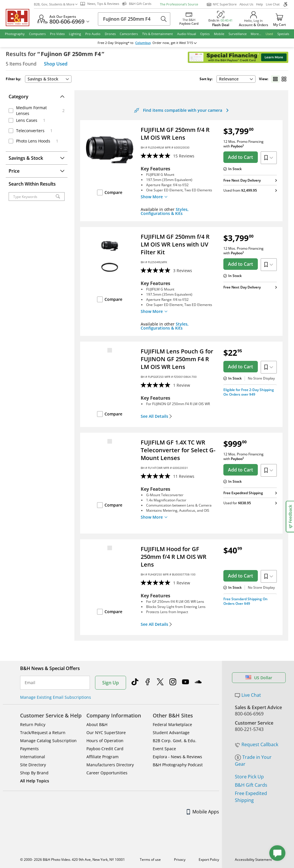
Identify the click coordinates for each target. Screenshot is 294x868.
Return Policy (33, 724)
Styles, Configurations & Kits (165, 211)
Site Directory (33, 765)
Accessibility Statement (253, 860)
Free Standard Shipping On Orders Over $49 (245, 601)
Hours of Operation (105, 741)
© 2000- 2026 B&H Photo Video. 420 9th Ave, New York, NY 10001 (72, 860)
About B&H (97, 724)
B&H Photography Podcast (178, 765)
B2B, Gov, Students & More (56, 4)
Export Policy (209, 860)
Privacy (180, 860)
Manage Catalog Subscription (48, 741)
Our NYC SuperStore (106, 733)
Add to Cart (240, 157)
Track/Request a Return (43, 733)
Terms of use (150, 860)
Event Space (164, 749)
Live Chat (273, 4)
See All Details (156, 416)
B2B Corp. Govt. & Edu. (175, 741)
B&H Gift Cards (251, 785)
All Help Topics (35, 781)
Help (260, 4)
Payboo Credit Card (105, 749)
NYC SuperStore (222, 4)
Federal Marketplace (172, 724)
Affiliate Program (102, 757)
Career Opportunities (107, 773)
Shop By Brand (34, 773)
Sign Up (111, 683)
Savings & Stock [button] (48, 79)
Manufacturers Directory (110, 765)
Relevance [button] (236, 79)
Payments (29, 749)
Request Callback (257, 744)
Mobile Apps (203, 812)
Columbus (143, 43)
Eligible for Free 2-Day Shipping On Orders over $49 (249, 392)
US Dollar (259, 678)
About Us (246, 4)
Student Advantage (171, 733)
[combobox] (48, 79)
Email (30, 683)
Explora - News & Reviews (177, 757)
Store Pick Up (249, 777)
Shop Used (56, 64)
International (33, 757)
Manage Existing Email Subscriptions (56, 697)
